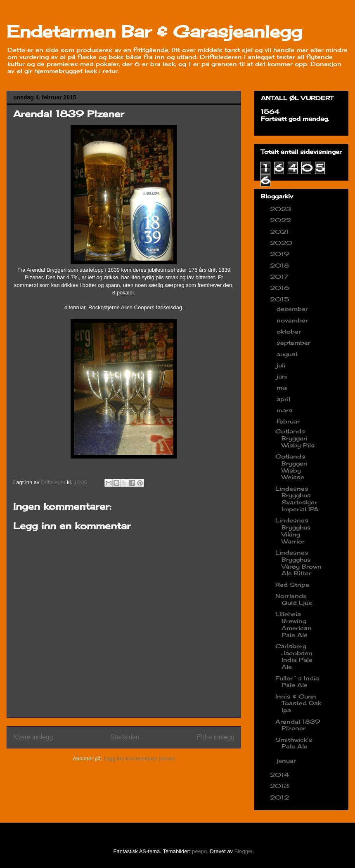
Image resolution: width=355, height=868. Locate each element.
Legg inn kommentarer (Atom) (139, 759)
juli (282, 365)
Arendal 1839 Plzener (298, 725)
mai (283, 387)
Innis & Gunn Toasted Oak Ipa (298, 703)
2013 (280, 786)
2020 (282, 243)
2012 (280, 797)
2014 (280, 775)
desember (293, 309)
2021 (280, 232)
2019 (281, 254)
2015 (281, 299)
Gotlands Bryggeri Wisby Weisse (291, 467)
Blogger (244, 851)
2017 (280, 276)
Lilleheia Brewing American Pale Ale (293, 624)
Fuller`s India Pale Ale (297, 682)
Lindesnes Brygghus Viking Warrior (293, 530)
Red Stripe (292, 585)
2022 (282, 220)
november (293, 320)
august (288, 354)
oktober (290, 331)
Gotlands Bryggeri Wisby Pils (295, 438)
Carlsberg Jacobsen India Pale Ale (294, 656)
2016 (281, 288)
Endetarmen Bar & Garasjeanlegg (154, 32)
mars (285, 410)
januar (287, 761)
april (284, 399)
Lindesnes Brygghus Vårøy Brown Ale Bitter (298, 563)
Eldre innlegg (216, 737)
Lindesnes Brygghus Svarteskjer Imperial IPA (297, 499)
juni (283, 376)
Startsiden (125, 737)
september (295, 342)
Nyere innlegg (33, 737)
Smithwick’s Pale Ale (294, 743)
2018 (280, 265)
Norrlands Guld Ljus (294, 599)
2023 (282, 209)
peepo (199, 851)
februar (289, 421)
